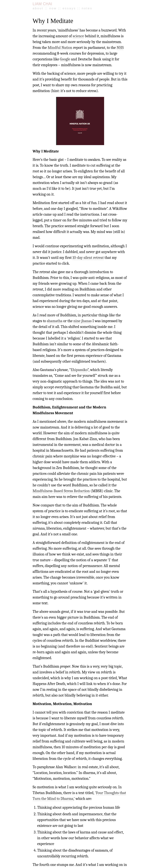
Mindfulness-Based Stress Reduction (61, 491)
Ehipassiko (79, 370)
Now (53, 8)
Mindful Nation (60, 48)
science (78, 36)
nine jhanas (82, 321)
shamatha (55, 321)
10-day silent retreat (88, 258)
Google (65, 59)
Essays (69, 8)
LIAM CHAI (42, 4)
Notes (87, 8)
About (38, 8)
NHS (120, 48)
